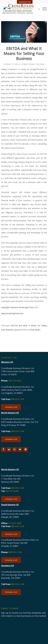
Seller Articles (29, 64)
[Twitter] (20, 449)
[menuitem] (25, 2)
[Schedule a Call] (11, 407)
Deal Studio (35, 330)
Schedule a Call (25, 2)
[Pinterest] (26, 449)
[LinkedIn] (9, 449)
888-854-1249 (18, 399)
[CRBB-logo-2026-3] (19, 9)
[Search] (38, 9)
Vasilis (42, 64)
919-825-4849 (15, 523)
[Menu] (43, 9)
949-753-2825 (15, 381)
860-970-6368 (12, 491)
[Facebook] (3, 449)
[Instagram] (15, 449)
